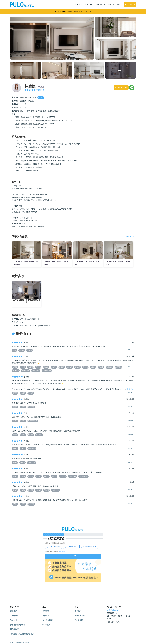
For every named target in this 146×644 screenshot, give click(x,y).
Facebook (14, 620)
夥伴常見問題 (80, 616)
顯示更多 (130, 389)
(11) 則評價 (34, 90)
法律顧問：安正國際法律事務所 (22, 634)
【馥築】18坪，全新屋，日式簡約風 (56, 263)
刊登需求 (46, 611)
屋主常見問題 (48, 620)
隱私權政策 (14, 629)
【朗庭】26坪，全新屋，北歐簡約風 (118, 263)
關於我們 (13, 611)
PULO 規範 (46, 625)
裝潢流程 (79, 4)
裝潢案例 (98, 4)
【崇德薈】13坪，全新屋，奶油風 (87, 263)
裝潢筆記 (107, 4)
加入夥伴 (117, 4)
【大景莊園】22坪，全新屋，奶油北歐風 (26, 263)
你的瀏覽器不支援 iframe (73, 560)
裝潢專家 (88, 4)
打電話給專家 (121, 88)
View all (130, 236)
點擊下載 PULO (113, 610)
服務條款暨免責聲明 (18, 625)
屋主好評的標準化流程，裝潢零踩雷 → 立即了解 (73, 12)
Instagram (14, 616)
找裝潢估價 (130, 4)
